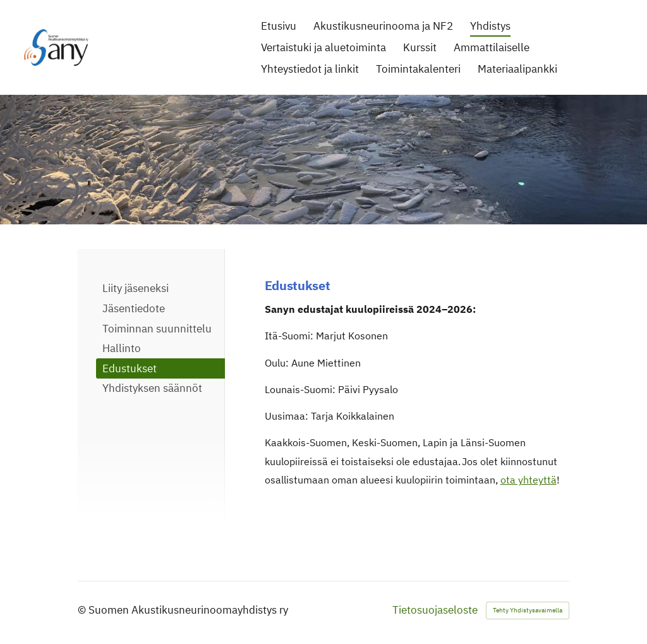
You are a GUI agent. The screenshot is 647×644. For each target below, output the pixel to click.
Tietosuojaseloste (435, 610)
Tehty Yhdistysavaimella (528, 610)
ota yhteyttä (529, 480)
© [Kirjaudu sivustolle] (83, 610)
